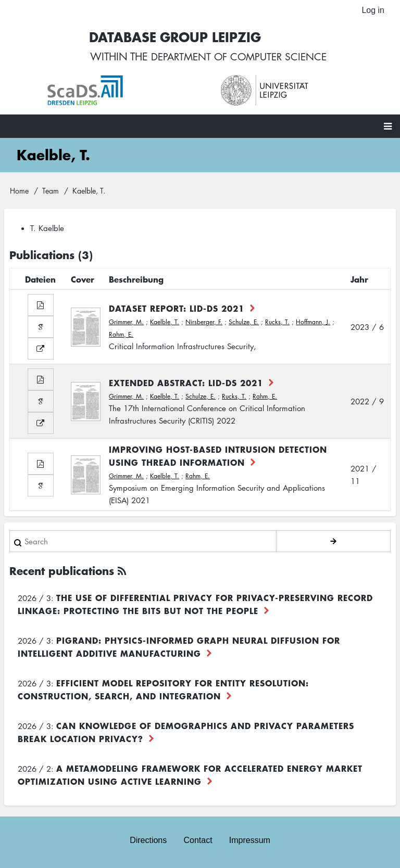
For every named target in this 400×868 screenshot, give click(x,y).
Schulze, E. (244, 322)
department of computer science (239, 57)
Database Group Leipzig (172, 37)
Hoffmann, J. (313, 322)
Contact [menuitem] (198, 841)
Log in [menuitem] (373, 10)
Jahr (359, 280)
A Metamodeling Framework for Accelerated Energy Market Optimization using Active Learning (190, 776)
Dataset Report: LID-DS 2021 (177, 309)
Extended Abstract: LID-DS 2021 (186, 383)
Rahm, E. (121, 335)
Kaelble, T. (165, 322)
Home (19, 191)
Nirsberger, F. (204, 322)
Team (51, 191)
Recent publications (62, 572)
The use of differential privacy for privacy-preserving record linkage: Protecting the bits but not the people (195, 605)
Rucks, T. (277, 322)
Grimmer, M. (126, 322)
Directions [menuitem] (148, 841)
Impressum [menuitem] (250, 841)
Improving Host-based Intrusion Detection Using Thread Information (218, 457)
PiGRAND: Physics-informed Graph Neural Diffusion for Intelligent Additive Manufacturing (179, 648)
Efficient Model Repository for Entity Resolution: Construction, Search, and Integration (163, 690)
